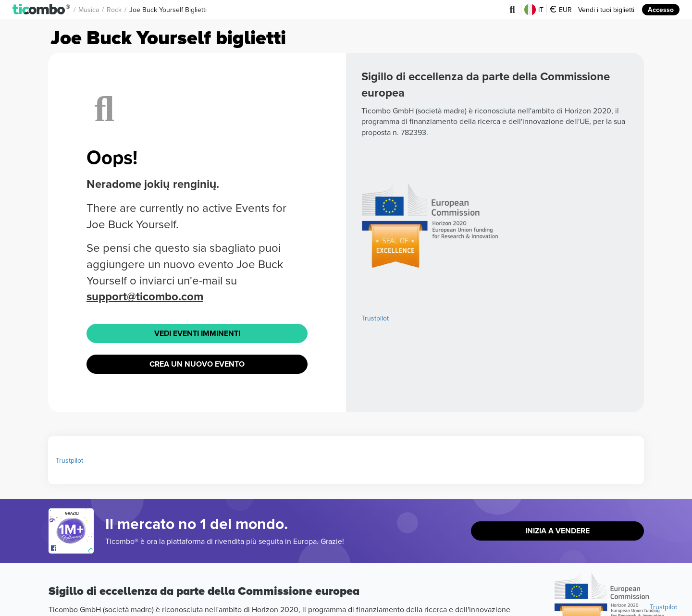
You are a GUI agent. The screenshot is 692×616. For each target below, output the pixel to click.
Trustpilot (375, 318)
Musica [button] (89, 10)
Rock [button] (114, 10)
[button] (42, 10)
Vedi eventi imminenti (197, 333)
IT (534, 10)
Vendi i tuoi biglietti (606, 10)
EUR (561, 10)
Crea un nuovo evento (197, 364)
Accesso (661, 10)
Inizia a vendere (557, 531)
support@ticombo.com (145, 296)
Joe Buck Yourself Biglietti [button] (168, 10)
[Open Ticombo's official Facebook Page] (72, 549)
